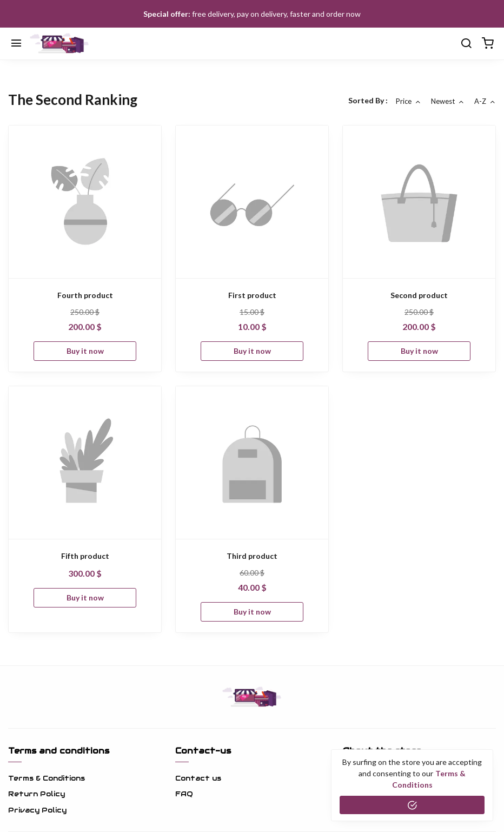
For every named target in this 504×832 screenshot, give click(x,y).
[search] (466, 44)
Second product (419, 295)
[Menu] (16, 44)
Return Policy (37, 794)
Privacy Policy (37, 810)
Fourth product (85, 295)
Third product (252, 556)
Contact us (198, 778)
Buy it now (85, 351)
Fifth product (85, 556)
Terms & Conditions (47, 778)
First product (252, 295)
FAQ (184, 794)
